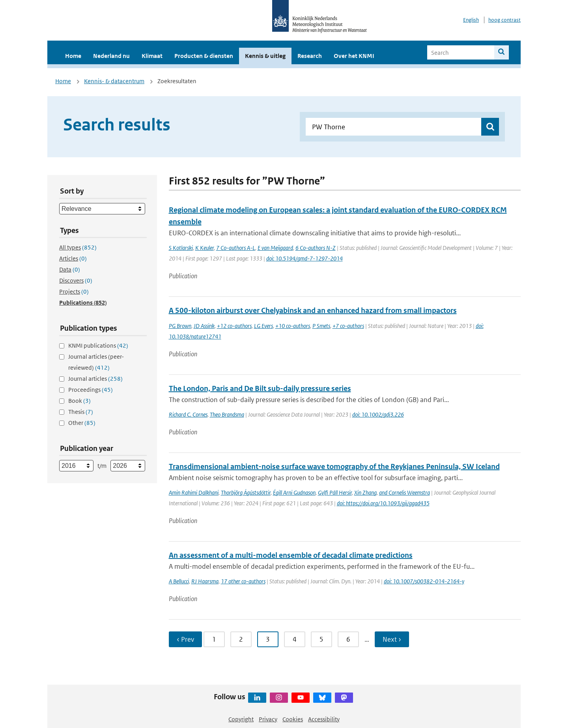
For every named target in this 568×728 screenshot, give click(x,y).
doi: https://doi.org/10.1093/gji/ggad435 (383, 503)
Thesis (81, 412)
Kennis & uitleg (265, 56)
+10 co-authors (293, 326)
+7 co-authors (348, 326)
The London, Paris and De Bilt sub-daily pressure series (260, 388)
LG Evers (263, 326)
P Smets (321, 326)
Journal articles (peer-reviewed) (96, 362)
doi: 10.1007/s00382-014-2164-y (424, 581)
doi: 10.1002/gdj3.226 (378, 414)
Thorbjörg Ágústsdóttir (246, 492)
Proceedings (91, 390)
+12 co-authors (234, 326)
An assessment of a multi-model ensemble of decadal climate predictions (291, 555)
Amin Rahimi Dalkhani (194, 492)
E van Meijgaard (275, 248)
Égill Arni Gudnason (294, 492)
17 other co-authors (243, 581)
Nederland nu (111, 56)
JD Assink (204, 326)
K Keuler (205, 248)
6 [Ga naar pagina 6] (348, 639)
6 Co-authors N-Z (316, 248)
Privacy (268, 719)
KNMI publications (98, 345)
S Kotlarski (181, 248)
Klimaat (152, 56)
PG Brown (180, 326)
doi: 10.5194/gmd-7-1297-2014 (305, 258)
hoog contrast (504, 20)
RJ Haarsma (205, 581)
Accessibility (324, 719)
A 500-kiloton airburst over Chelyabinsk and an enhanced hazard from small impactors (313, 310)
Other (82, 423)
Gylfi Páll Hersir (335, 492)
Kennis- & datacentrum (114, 81)
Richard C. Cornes (188, 414)
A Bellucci (179, 581)
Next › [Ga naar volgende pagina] (392, 639)
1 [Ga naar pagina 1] (214, 639)
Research (310, 56)
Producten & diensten (204, 56)
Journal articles (95, 379)
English (471, 20)
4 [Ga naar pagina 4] (295, 639)
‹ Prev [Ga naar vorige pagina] (185, 639)
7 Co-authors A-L (236, 248)
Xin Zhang (365, 492)
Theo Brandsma (227, 414)
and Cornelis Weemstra (405, 492)
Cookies (293, 719)
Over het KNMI (354, 56)
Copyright (241, 719)
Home (73, 56)
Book (79, 401)
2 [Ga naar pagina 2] (241, 639)
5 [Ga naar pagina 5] (321, 639)
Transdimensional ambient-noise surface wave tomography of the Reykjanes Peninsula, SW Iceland (334, 466)
